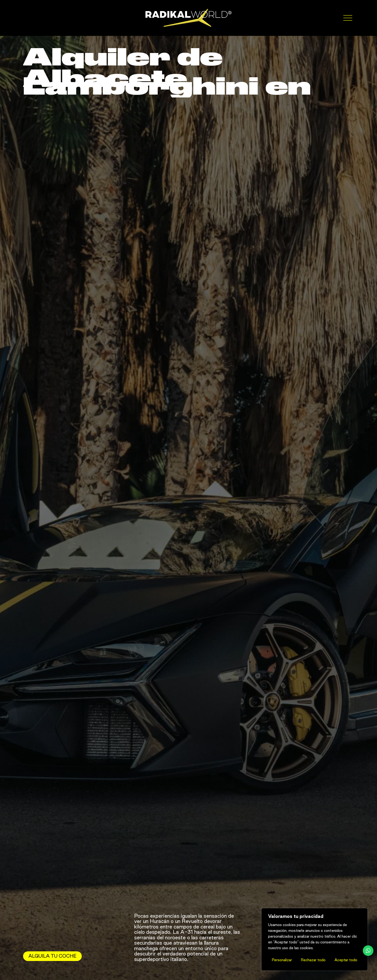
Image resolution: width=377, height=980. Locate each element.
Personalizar (282, 960)
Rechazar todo (313, 960)
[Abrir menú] (349, 18)
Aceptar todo (346, 960)
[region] (314, 939)
